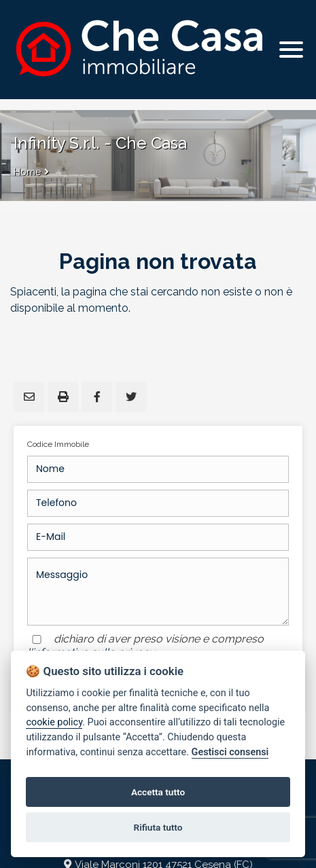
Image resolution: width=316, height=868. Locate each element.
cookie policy (54, 722)
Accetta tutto (158, 792)
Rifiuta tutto (158, 827)
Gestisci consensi (230, 752)
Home (27, 172)
